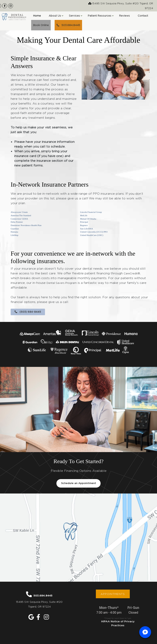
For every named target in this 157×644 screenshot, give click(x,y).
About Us (56, 17)
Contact (143, 16)
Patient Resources (100, 17)
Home (37, 16)
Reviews (124, 16)
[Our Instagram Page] (11, 6)
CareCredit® (132, 273)
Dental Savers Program (62, 283)
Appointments (113, 594)
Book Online (41, 25)
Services (75, 17)
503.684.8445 (68, 25)
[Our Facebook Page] (5, 6)
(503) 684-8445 (28, 312)
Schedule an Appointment (79, 483)
